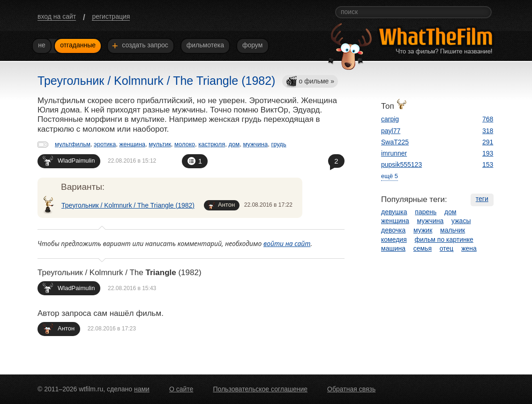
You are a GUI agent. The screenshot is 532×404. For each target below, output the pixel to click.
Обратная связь (351, 389)
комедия (394, 239)
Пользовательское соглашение (260, 389)
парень (426, 212)
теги (482, 199)
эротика (105, 144)
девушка (394, 212)
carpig (390, 119)
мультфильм (73, 144)
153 (488, 165)
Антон (221, 205)
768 (488, 119)
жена (469, 248)
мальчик (453, 230)
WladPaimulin (69, 161)
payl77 (391, 131)
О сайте (181, 389)
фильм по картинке (444, 239)
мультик (160, 144)
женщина (132, 144)
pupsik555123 (401, 165)
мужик (423, 230)
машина (393, 248)
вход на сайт (57, 16)
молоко (185, 144)
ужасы (461, 221)
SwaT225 (395, 142)
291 (488, 142)
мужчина (255, 144)
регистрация (111, 16)
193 (488, 153)
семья (423, 248)
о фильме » (310, 82)
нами (142, 389)
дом (234, 144)
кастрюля (212, 144)
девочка (393, 230)
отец (447, 248)
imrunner (394, 153)
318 (488, 131)
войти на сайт (287, 243)
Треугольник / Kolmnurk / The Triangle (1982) (128, 205)
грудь (278, 144)
